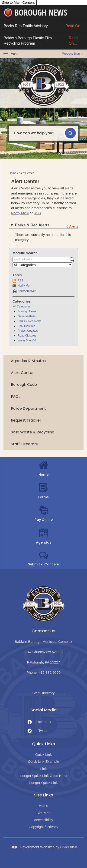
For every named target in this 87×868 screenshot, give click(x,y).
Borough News (27, 311)
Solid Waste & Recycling (33, 432)
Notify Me (24, 286)
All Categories (22, 307)
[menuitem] (43, 361)
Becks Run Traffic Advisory (43, 26)
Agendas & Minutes (28, 361)
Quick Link (43, 754)
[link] (73, 54)
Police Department (28, 408)
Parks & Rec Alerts (29, 321)
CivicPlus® (69, 847)
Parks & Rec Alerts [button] (32, 225)
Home (13, 173)
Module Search (25, 253)
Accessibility (43, 820)
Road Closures (27, 336)
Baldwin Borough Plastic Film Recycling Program (43, 41)
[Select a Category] (42, 265)
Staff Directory (24, 444)
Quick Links (43, 744)
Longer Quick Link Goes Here (43, 776)
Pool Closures (26, 326)
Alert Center (22, 373)
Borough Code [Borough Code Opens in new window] (24, 384)
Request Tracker (26, 420)
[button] (70, 133)
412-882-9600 (50, 672)
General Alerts (27, 316)
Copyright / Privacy (43, 827)
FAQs (16, 397)
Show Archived (27, 291)
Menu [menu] (14, 54)
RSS (37, 213)
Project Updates (28, 331)
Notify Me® (20, 213)
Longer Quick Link (43, 783)
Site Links (44, 795)
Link (44, 769)
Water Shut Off (27, 340)
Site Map (44, 813)
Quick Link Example (43, 761)
